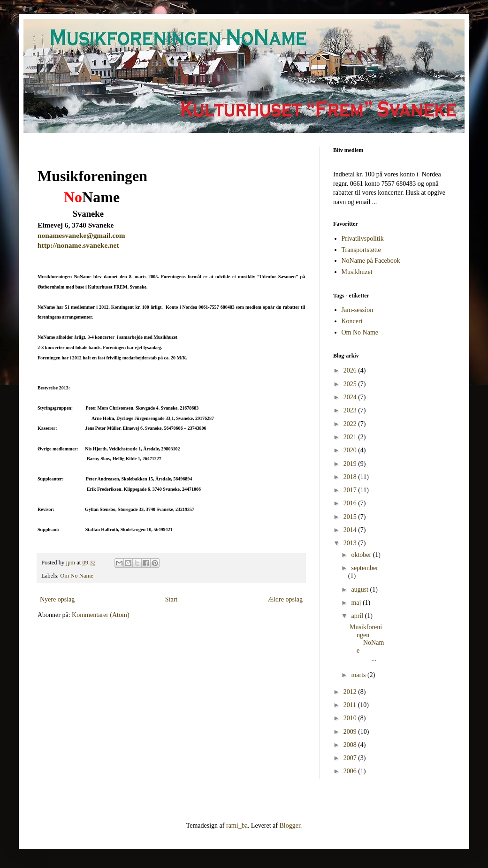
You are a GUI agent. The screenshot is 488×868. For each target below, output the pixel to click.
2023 (351, 410)
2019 (351, 464)
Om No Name (77, 576)
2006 (351, 771)
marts (359, 675)
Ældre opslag (285, 599)
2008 (351, 745)
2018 (351, 477)
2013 (351, 543)
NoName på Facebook (371, 261)
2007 (351, 758)
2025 (351, 384)
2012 (351, 692)
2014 (351, 530)
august (360, 590)
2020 (351, 450)
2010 (351, 718)
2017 (351, 490)
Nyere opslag (57, 599)
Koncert (352, 321)
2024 (351, 397)
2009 (351, 732)
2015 (351, 517)
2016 (351, 503)
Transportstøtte (361, 250)
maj (357, 603)
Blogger (290, 826)
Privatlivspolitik (363, 239)
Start (171, 599)
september (365, 568)
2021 (351, 437)
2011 (351, 705)
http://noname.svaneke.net (78, 245)
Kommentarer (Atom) (100, 615)
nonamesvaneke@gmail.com (81, 235)
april (358, 616)
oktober (362, 555)
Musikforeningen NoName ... (367, 643)
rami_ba (237, 826)
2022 (351, 424)
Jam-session (358, 310)
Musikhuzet (357, 272)
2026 (351, 370)
